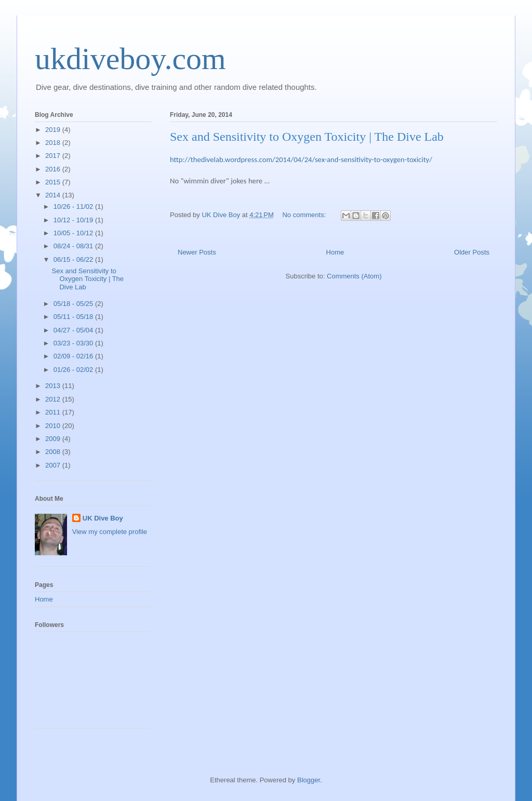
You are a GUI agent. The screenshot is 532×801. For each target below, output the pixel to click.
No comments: (305, 215)
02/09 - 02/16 (74, 356)
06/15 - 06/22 (74, 259)
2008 (54, 452)
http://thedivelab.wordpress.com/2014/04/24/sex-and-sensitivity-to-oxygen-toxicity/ (301, 159)
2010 (54, 426)
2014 (54, 195)
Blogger (309, 780)
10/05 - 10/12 (74, 233)
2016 (54, 169)
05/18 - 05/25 (74, 304)
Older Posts (472, 252)
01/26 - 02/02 (74, 370)
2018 (54, 143)
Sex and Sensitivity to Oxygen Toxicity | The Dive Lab (307, 137)
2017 (54, 156)
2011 (54, 412)
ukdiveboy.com (130, 59)
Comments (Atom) (354, 276)
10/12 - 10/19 (74, 220)
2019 (54, 130)
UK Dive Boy (103, 518)
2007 (54, 465)
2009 (54, 439)
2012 (54, 399)
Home (335, 252)
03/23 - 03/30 (74, 343)
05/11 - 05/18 (74, 317)
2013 (54, 386)
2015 (54, 182)
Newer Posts (197, 252)
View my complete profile (110, 532)
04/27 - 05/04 (74, 330)
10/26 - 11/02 (74, 206)
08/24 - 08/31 (74, 246)
